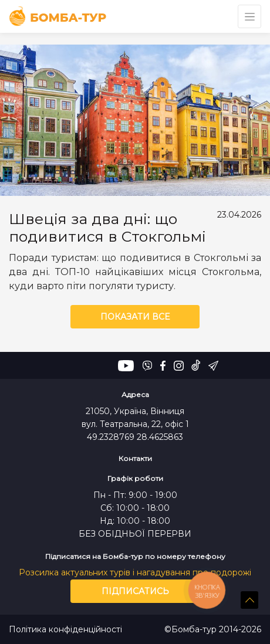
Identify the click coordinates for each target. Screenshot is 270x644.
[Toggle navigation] (249, 16)
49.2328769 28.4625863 (135, 437)
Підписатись (135, 591)
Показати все (135, 317)
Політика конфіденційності (65, 630)
